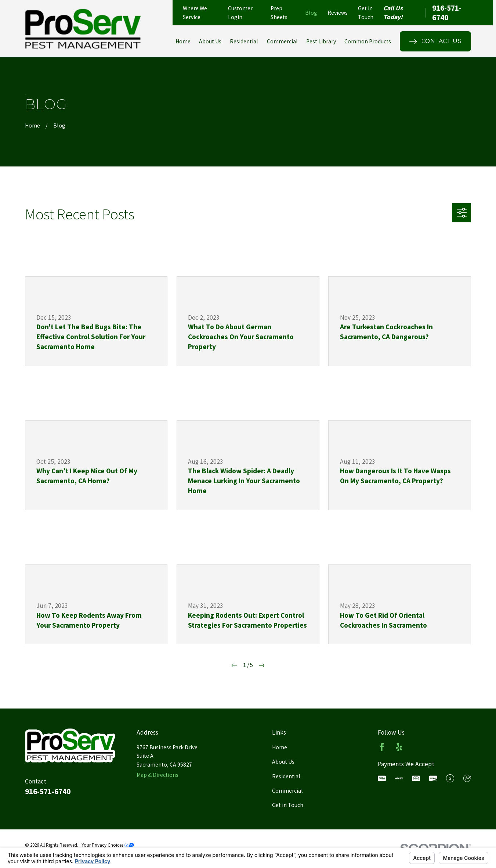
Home (280, 747)
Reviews (338, 13)
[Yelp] (399, 747)
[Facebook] (382, 747)
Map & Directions (158, 775)
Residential (286, 776)
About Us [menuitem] (210, 41)
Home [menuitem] (183, 41)
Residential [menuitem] (244, 41)
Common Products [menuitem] (368, 41)
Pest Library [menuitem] (321, 41)
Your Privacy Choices (108, 845)
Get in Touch (288, 805)
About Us (283, 762)
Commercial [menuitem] (282, 41)
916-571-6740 (447, 13)
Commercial (287, 791)
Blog (311, 13)
